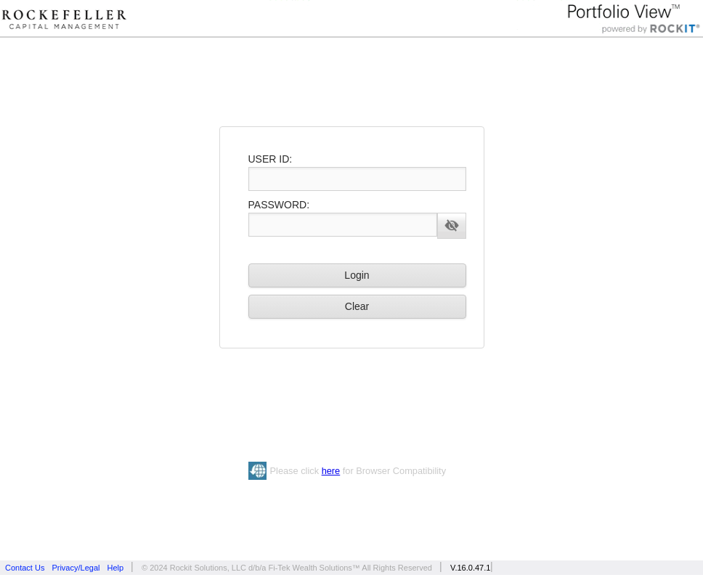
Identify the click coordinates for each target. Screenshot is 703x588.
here (331, 471)
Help (115, 568)
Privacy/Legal (76, 568)
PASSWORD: (279, 205)
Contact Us (25, 568)
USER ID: (271, 159)
